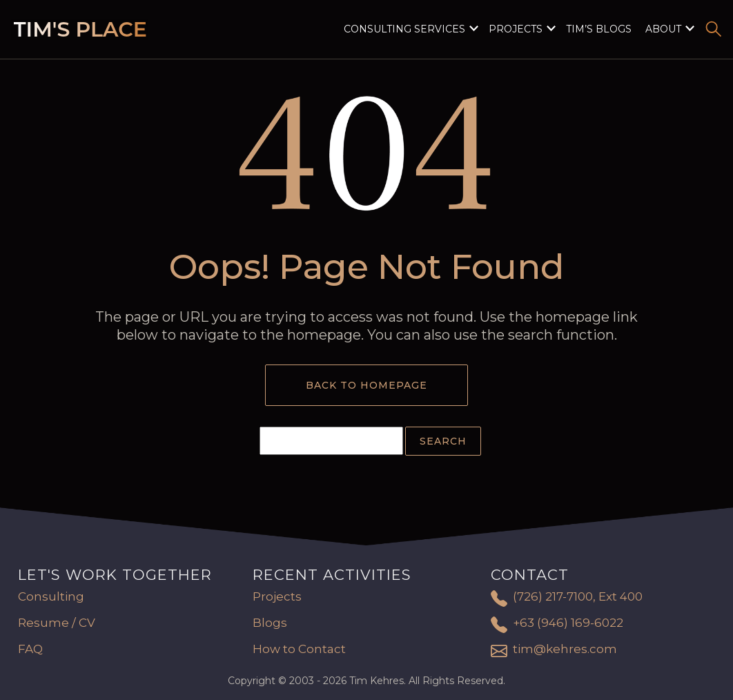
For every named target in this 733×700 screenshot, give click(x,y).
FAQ (30, 649)
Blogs (270, 623)
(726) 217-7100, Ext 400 (578, 596)
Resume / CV (57, 623)
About (663, 29)
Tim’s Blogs (599, 29)
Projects (516, 29)
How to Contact (299, 649)
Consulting (51, 596)
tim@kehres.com (565, 649)
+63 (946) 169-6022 (568, 623)
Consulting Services (404, 29)
